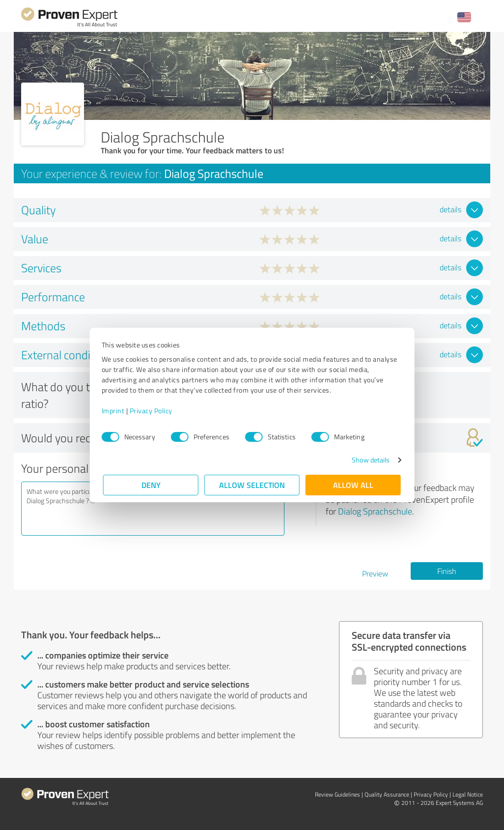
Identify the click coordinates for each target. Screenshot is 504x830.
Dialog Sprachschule (375, 511)
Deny (151, 485)
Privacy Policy (153, 411)
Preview (375, 573)
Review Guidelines (337, 794)
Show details (369, 460)
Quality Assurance (387, 794)
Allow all (353, 485)
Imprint (115, 411)
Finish (447, 571)
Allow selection (252, 485)
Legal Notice (468, 794)
